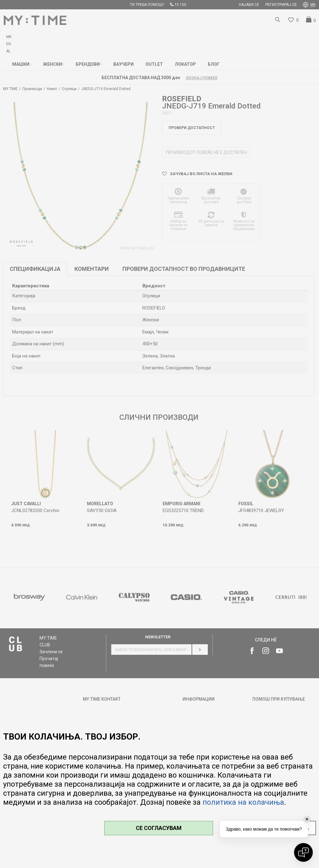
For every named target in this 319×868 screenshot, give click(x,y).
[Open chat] (303, 852)
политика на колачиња (243, 802)
